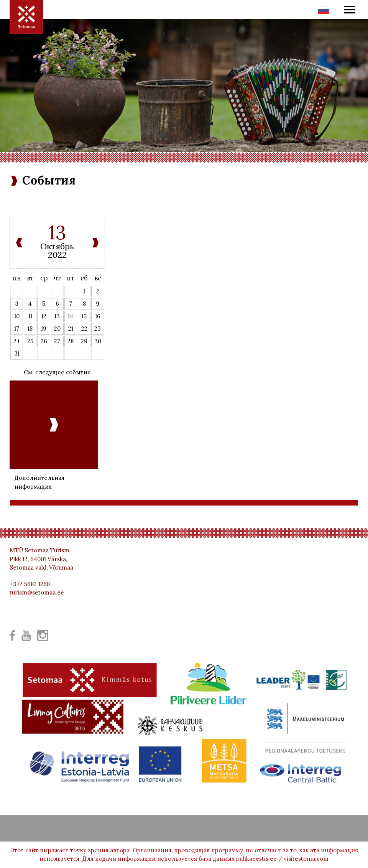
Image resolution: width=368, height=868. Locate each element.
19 (44, 329)
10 (17, 316)
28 (71, 341)
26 (44, 341)
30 (98, 341)
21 (71, 329)
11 (30, 316)
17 (17, 329)
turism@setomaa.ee (37, 592)
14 (71, 316)
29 (84, 341)
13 (57, 316)
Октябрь (57, 246)
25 (30, 341)
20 (57, 329)
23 (98, 329)
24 (17, 341)
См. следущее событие (57, 372)
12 (44, 316)
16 (98, 316)
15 (84, 316)
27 (57, 341)
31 (17, 353)
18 (30, 329)
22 (84, 329)
